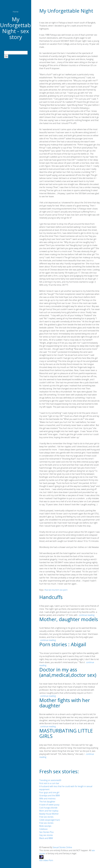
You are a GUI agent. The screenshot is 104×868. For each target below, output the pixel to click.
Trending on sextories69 (50, 780)
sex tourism (54, 590)
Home (16, 12)
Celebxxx (43, 829)
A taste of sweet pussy (49, 805)
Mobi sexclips (45, 826)
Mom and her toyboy (49, 811)
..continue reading (86, 615)
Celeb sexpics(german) (50, 820)
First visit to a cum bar (49, 783)
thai (46, 590)
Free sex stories (46, 817)
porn (65, 590)
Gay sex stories (46, 835)
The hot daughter (47, 802)
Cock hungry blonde (48, 808)
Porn (51, 860)
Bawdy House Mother (49, 814)
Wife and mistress (47, 799)
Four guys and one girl (49, 792)
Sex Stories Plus (46, 832)
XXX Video (44, 860)
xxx (61, 590)
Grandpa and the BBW (50, 795)
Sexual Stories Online (62, 847)
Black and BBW (46, 838)
